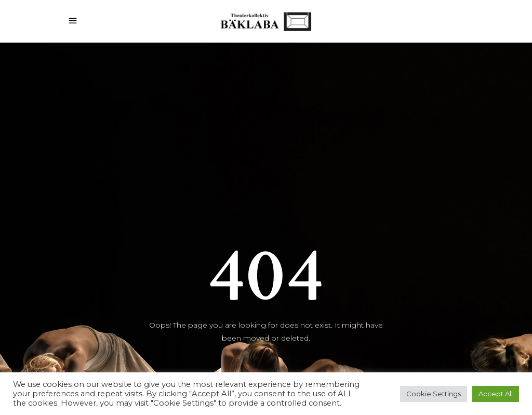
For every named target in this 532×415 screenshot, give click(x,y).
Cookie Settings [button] (434, 394)
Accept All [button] (496, 394)
